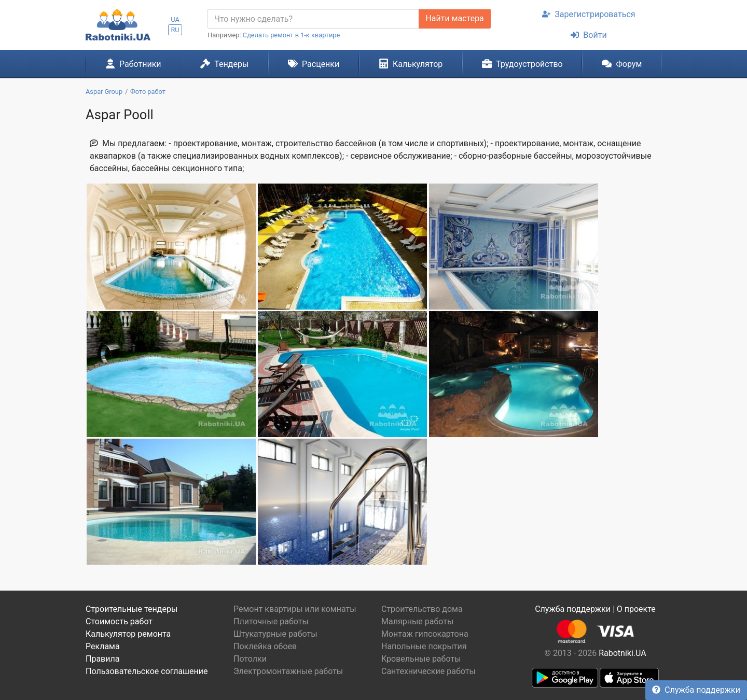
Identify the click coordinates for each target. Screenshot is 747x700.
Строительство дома (422, 609)
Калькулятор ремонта (128, 634)
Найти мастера (454, 18)
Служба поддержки (696, 690)
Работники (133, 64)
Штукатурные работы (275, 634)
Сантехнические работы (428, 671)
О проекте (636, 609)
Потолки (250, 659)
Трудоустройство (522, 64)
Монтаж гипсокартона (425, 634)
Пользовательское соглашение (147, 671)
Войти (589, 35)
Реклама (103, 646)
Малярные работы (417, 621)
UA (175, 19)
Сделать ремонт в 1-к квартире (292, 35)
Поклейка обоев (265, 646)
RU (175, 30)
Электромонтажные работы (288, 671)
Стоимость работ (119, 621)
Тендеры (224, 64)
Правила (102, 659)
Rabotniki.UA (622, 653)
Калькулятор (411, 64)
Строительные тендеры (132, 609)
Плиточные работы (271, 621)
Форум (622, 64)
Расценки (314, 64)
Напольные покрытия (424, 646)
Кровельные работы (421, 659)
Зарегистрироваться (589, 14)
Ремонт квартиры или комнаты (295, 609)
